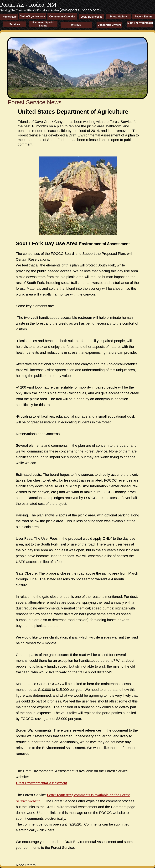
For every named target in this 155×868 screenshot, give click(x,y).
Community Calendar (62, 17)
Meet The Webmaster (140, 23)
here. (52, 830)
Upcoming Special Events (43, 24)
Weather (76, 25)
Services (15, 24)
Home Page (8, 17)
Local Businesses (91, 17)
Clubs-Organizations (32, 16)
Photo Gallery (118, 17)
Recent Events (143, 17)
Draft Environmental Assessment (41, 783)
